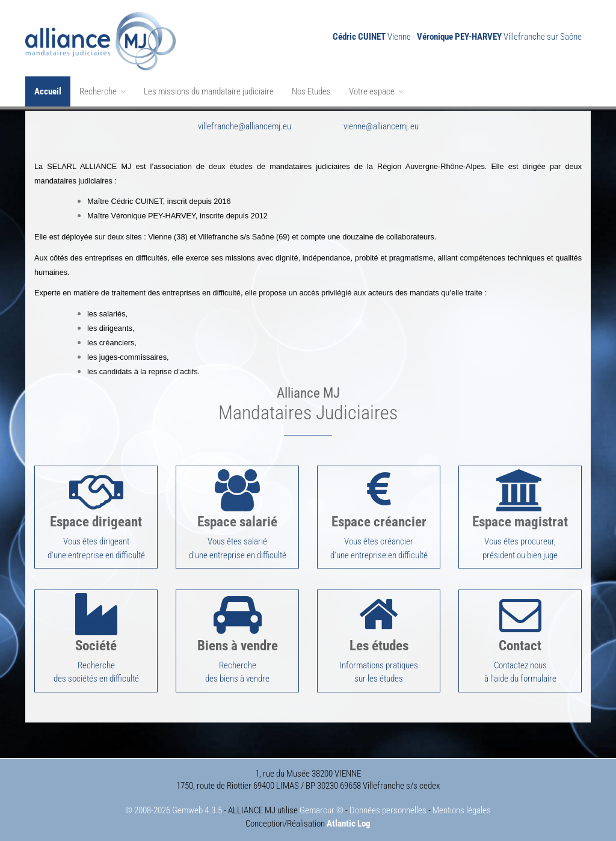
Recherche (103, 91)
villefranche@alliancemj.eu (245, 125)
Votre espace (376, 91)
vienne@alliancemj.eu (381, 125)
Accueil (48, 91)
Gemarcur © (322, 806)
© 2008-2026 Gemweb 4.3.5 (174, 806)
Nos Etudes (311, 91)
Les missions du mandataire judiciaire (209, 91)
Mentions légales (462, 806)
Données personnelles (388, 806)
